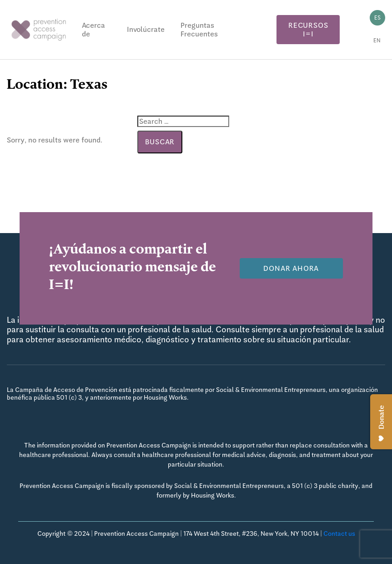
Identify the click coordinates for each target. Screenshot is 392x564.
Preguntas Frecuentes (199, 30)
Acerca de (93, 30)
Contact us (339, 534)
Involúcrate (146, 29)
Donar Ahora (291, 268)
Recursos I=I (308, 30)
